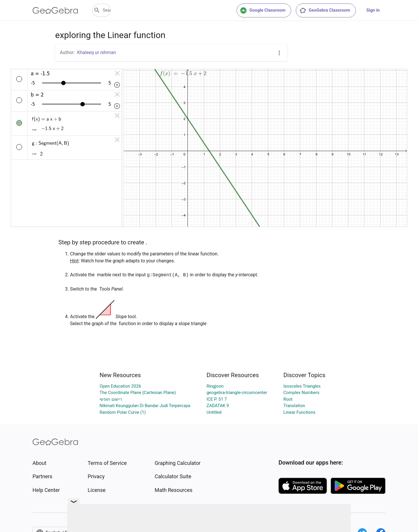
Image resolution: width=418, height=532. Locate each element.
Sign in (373, 10)
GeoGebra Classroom (325, 10)
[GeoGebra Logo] (55, 10)
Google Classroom (263, 10)
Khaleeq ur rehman (97, 52)
